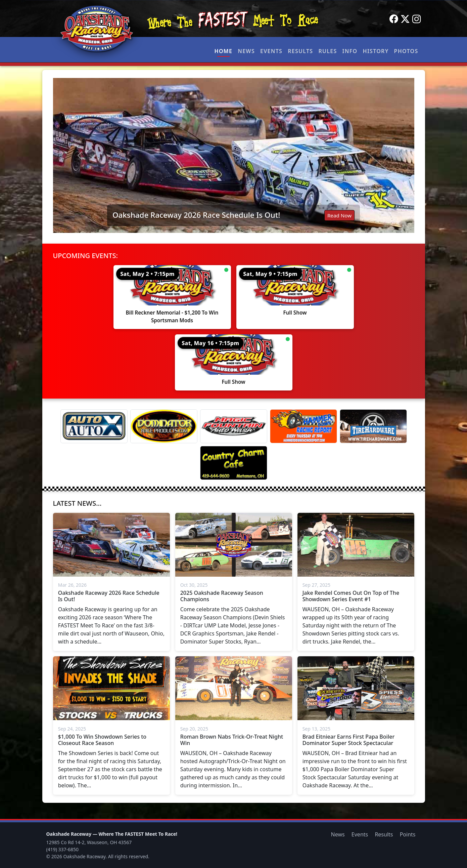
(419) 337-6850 (63, 849)
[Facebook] (394, 19)
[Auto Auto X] (94, 426)
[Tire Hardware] (373, 426)
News (246, 51)
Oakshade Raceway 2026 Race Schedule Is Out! (196, 215)
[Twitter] (405, 19)
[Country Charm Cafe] (234, 463)
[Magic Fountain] (234, 426)
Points (408, 834)
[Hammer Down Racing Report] (303, 426)
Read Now (339, 215)
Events (271, 51)
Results (300, 51)
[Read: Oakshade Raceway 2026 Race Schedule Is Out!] (234, 155)
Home (224, 51)
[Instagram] (417, 19)
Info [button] (350, 51)
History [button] (376, 51)
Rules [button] (328, 51)
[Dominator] (164, 426)
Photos (406, 51)
